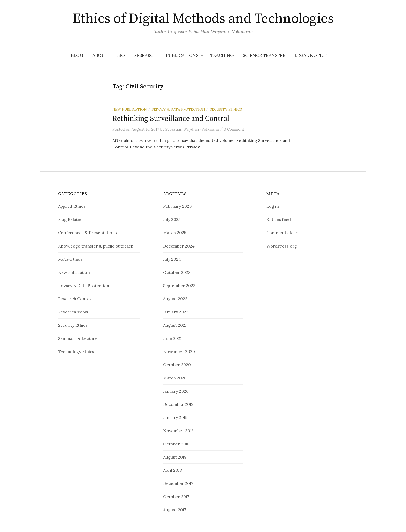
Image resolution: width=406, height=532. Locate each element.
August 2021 (175, 325)
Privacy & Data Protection (178, 109)
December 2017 (178, 483)
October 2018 (176, 444)
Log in (273, 206)
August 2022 (175, 299)
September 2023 (179, 286)
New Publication (130, 109)
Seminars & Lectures (79, 338)
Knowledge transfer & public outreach (96, 246)
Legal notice (311, 55)
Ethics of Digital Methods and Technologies (203, 19)
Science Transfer (264, 55)
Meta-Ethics (70, 259)
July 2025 (172, 219)
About (100, 55)
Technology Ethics (76, 351)
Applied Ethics (72, 206)
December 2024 (179, 246)
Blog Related (70, 219)
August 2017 (175, 510)
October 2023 (177, 272)
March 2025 (175, 233)
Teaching (222, 55)
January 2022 (176, 312)
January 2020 (176, 391)
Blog (77, 55)
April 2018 (172, 470)
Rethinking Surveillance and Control (171, 119)
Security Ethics (226, 109)
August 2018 (175, 457)
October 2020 (177, 365)
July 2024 (172, 259)
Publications (182, 55)
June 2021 (172, 338)
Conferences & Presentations (87, 233)
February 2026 (177, 206)
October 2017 (176, 497)
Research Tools (73, 312)
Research (145, 55)
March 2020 (175, 378)
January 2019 (175, 417)
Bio (121, 55)
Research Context (76, 299)
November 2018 (178, 431)
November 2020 (179, 351)
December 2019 (178, 404)
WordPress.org (282, 246)
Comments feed (282, 233)
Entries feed (279, 219)
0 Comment (234, 129)
